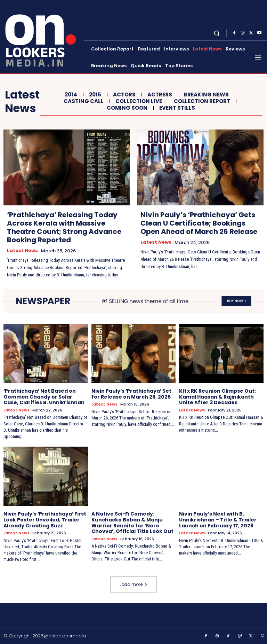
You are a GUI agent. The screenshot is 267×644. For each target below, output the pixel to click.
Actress (159, 95)
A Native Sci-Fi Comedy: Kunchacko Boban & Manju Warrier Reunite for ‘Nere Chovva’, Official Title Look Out (132, 523)
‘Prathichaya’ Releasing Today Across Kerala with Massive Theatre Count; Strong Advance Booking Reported (64, 227)
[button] (217, 33)
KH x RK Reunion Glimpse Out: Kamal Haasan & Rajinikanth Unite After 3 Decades (217, 397)
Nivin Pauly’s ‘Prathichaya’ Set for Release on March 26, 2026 (131, 394)
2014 (70, 95)
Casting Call (83, 101)
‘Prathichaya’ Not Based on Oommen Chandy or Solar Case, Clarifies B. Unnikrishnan (44, 397)
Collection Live (138, 101)
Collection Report (201, 101)
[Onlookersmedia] (43, 36)
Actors (123, 95)
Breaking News (205, 95)
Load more (133, 584)
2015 (94, 95)
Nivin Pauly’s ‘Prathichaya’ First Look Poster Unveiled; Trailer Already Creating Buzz (45, 520)
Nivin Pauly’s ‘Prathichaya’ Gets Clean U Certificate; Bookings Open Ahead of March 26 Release (199, 223)
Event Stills (176, 108)
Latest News (22, 251)
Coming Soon (126, 108)
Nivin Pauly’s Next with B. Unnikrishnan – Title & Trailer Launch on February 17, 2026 (218, 520)
